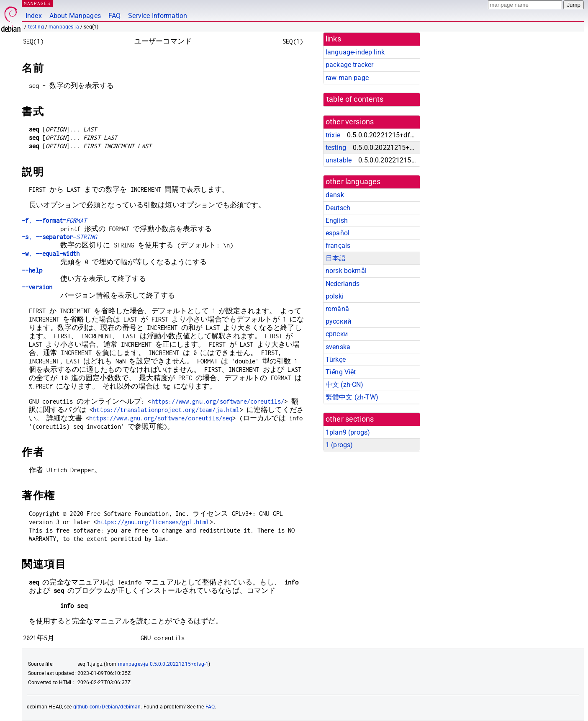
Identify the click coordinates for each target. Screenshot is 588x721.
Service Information (158, 16)
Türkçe (336, 359)
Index (34, 16)
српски (337, 334)
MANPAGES (37, 3)
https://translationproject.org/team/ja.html (166, 410)
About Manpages (75, 16)
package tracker (349, 65)
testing (36, 27)
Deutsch (338, 208)
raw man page (347, 78)
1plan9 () (348, 432)
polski (335, 296)
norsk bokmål (346, 271)
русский (338, 321)
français (338, 246)
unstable (339, 160)
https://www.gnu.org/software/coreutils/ (218, 401)
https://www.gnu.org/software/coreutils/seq (161, 418)
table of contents (355, 99)
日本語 (336, 258)
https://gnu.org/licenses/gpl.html (153, 522)
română (337, 309)
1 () (339, 445)
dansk (335, 195)
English (337, 220)
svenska (338, 347)
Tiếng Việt (341, 372)
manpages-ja (64, 27)
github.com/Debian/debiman (107, 707)
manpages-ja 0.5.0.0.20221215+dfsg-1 (163, 664)
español (338, 233)
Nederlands (343, 284)
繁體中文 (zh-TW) (352, 397)
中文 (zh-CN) (345, 385)
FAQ (114, 16)
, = (54, 220)
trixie (333, 135)
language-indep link (355, 52)
